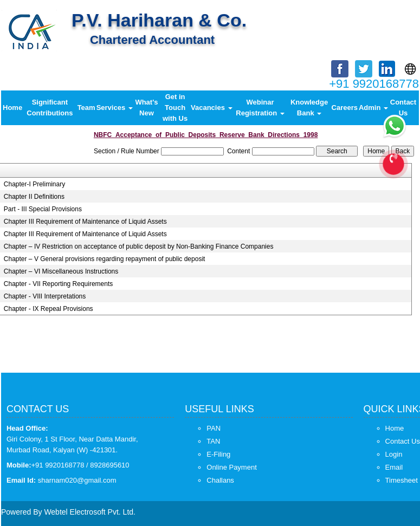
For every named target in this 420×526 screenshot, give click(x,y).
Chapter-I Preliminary (34, 184)
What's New (146, 108)
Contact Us (403, 108)
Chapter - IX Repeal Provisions (49, 309)
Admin (373, 108)
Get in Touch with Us (175, 108)
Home (12, 108)
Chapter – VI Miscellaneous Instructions (61, 271)
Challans (220, 480)
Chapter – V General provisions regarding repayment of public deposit (105, 259)
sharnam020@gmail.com (77, 480)
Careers (345, 108)
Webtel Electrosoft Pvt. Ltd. (90, 512)
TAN (213, 441)
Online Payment (232, 467)
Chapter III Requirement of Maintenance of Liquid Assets (85, 222)
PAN (214, 428)
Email (394, 467)
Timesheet (402, 480)
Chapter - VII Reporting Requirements (58, 284)
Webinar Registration (260, 108)
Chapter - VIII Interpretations (45, 296)
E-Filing (218, 454)
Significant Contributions (50, 108)
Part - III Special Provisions (43, 209)
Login (394, 454)
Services (115, 108)
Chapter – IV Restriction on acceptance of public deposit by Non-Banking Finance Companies (139, 246)
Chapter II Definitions (34, 197)
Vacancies (212, 108)
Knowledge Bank (309, 108)
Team (86, 108)
